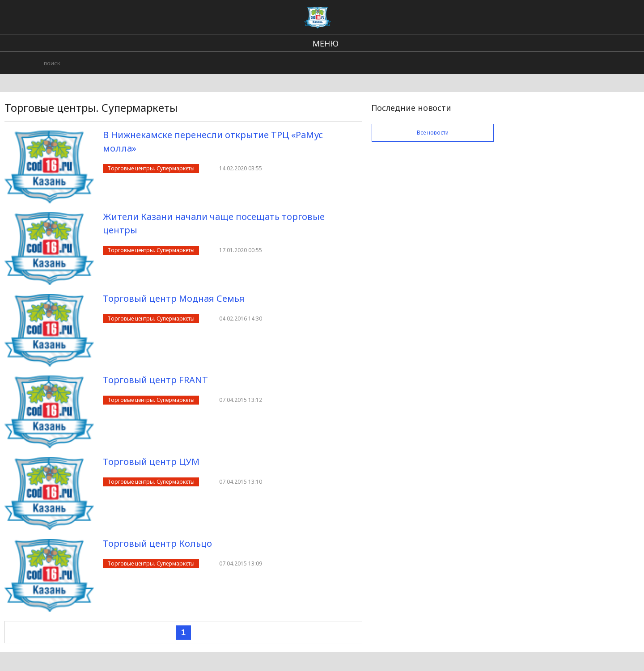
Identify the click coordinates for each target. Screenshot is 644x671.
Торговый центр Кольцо (157, 543)
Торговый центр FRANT (155, 380)
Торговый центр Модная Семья (174, 298)
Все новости (433, 133)
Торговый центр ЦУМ (151, 462)
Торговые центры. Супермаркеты (151, 168)
